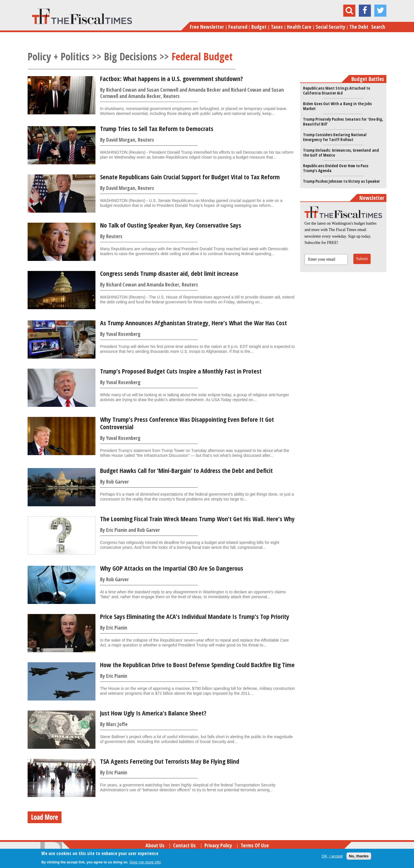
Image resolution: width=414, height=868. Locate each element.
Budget (259, 27)
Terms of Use (255, 845)
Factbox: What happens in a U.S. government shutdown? (171, 78)
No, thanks (359, 856)
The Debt (359, 27)
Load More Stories (54, 817)
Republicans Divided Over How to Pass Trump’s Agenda (336, 168)
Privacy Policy (218, 845)
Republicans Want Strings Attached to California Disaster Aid (337, 91)
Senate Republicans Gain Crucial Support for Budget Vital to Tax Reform (190, 177)
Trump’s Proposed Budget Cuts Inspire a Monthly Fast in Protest (181, 371)
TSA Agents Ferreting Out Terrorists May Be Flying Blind (170, 761)
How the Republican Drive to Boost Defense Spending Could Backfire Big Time (197, 665)
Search (378, 27)
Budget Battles (368, 79)
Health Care (299, 27)
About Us (155, 845)
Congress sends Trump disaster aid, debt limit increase (169, 273)
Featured (238, 27)
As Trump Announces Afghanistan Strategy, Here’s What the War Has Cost (193, 323)
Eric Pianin (117, 530)
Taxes (277, 27)
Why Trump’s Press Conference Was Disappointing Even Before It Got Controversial (187, 423)
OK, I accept (332, 856)
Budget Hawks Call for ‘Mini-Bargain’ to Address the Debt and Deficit (186, 470)
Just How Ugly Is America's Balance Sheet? (153, 713)
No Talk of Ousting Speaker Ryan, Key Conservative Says (171, 225)
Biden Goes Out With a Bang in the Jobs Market (337, 106)
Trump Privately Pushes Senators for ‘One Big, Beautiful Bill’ (343, 122)
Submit (362, 259)
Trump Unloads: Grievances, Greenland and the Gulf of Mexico (341, 153)
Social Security (330, 27)
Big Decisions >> (136, 56)
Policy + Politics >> (64, 56)
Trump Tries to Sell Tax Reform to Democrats (157, 128)
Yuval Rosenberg (123, 334)
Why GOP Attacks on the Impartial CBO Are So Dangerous (172, 568)
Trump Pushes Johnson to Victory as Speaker (341, 181)
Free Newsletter (207, 27)
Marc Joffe (117, 724)
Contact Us (184, 845)
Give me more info (145, 862)
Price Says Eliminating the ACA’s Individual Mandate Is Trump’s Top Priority (195, 616)
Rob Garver (117, 482)
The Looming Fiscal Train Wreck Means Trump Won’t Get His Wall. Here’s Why (197, 519)
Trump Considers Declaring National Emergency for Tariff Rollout (335, 137)
